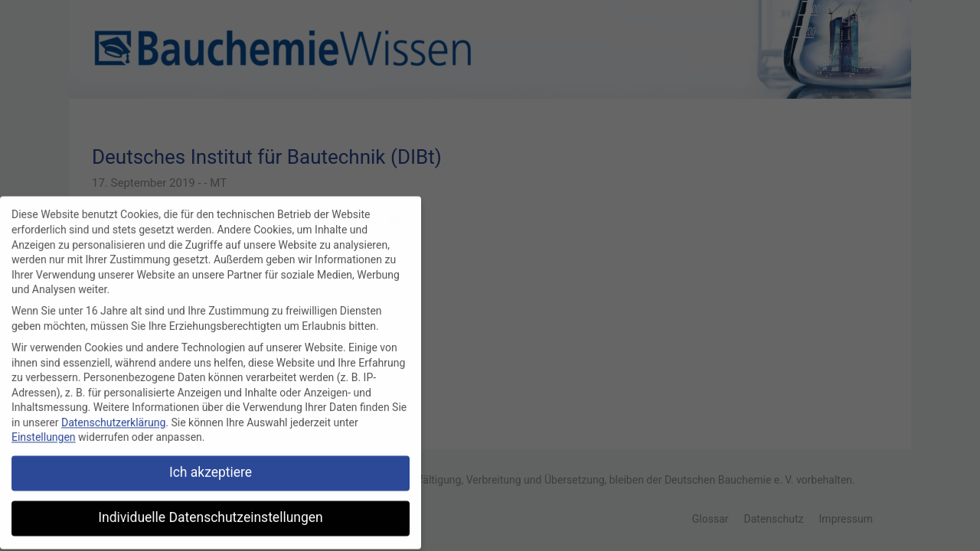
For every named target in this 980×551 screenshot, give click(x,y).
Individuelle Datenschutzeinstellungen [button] (210, 513)
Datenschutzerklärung (113, 418)
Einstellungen (44, 432)
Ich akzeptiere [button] (211, 468)
